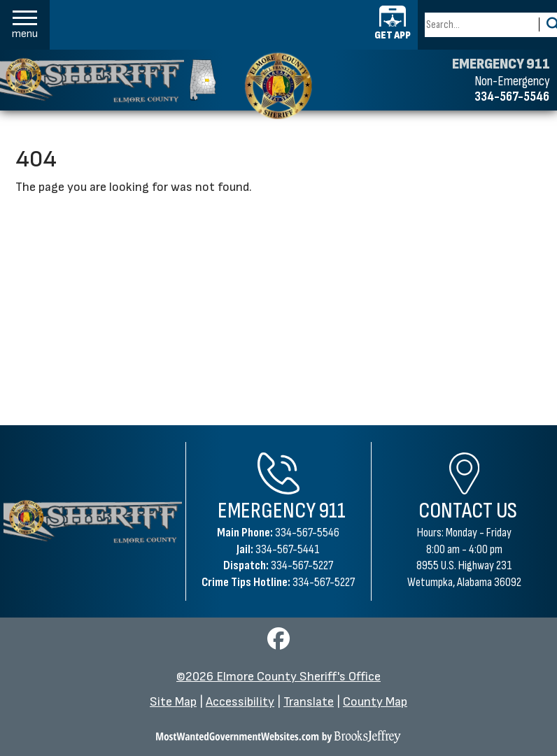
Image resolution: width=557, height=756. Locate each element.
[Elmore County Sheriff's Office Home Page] (93, 521)
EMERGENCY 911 (501, 64)
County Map (375, 702)
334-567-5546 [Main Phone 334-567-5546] (307, 533)
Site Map (173, 702)
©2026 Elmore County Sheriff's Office (278, 677)
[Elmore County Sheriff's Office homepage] (108, 80)
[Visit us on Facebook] (278, 643)
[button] (25, 25)
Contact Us (468, 511)
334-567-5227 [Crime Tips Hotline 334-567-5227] (324, 582)
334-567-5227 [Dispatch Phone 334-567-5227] (302, 565)
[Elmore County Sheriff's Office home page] (278, 85)
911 (332, 511)
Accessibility (240, 702)
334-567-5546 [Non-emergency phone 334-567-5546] (512, 97)
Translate (309, 702)
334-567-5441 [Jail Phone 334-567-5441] (288, 549)
